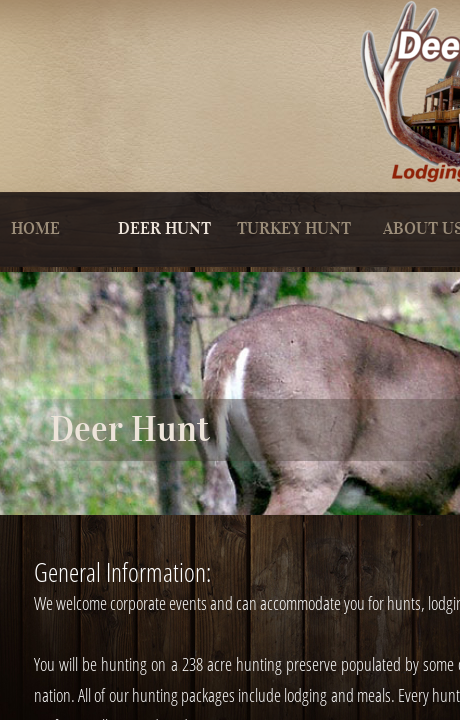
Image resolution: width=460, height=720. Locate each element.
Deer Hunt (164, 228)
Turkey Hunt (294, 228)
